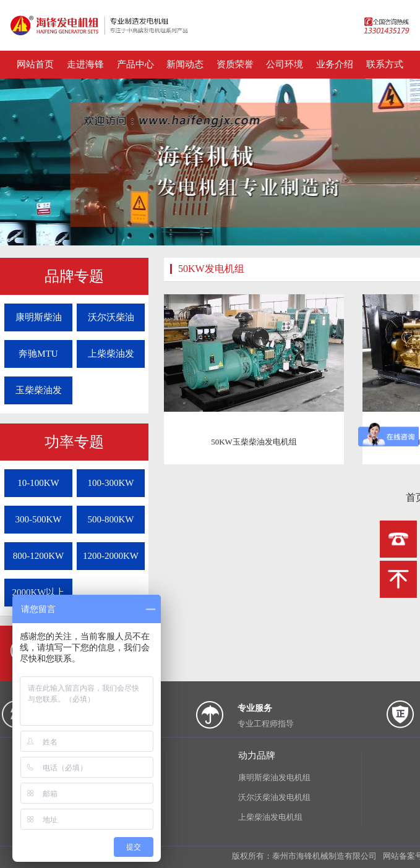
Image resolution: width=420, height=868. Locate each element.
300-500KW (39, 519)
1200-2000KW (111, 556)
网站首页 (35, 64)
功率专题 (74, 442)
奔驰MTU (38, 354)
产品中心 (135, 64)
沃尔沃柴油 (111, 317)
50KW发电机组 (211, 269)
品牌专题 (74, 276)
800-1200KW (39, 556)
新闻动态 (185, 64)
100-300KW (111, 483)
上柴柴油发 (111, 354)
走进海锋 (85, 64)
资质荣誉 (235, 64)
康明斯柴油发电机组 (274, 777)
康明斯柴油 (39, 317)
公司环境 (285, 64)
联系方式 (385, 64)
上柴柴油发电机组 (270, 817)
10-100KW (38, 483)
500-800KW (111, 519)
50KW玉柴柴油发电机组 (254, 442)
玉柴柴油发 (39, 390)
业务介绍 (335, 64)
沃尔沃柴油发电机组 (274, 797)
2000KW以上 (39, 592)
